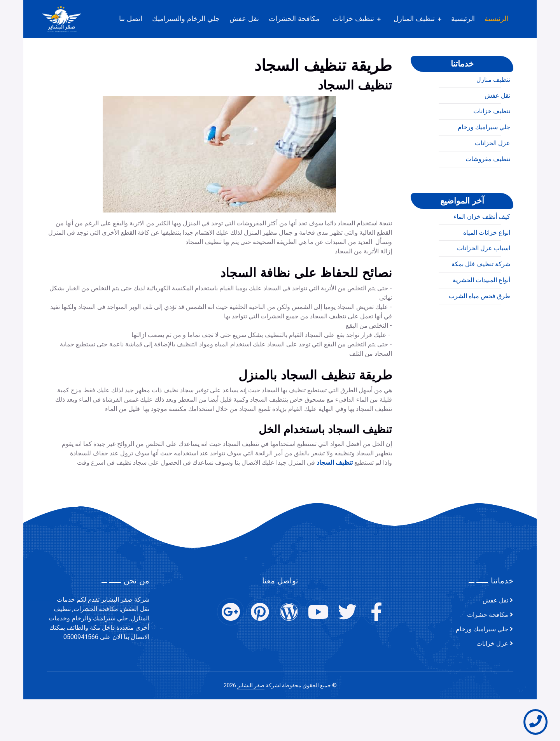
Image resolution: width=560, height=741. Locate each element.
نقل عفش (244, 19)
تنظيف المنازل (414, 19)
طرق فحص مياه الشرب (479, 331)
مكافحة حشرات (488, 615)
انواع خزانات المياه (487, 267)
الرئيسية (496, 19)
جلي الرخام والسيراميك (186, 19)
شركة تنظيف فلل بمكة (481, 299)
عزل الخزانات (493, 178)
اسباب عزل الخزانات (484, 283)
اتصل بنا (131, 19)
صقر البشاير (251, 686)
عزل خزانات (492, 644)
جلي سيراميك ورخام (484, 162)
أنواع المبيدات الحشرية (481, 315)
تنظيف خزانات (353, 19)
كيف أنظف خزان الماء (482, 251)
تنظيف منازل (493, 114)
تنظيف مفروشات (488, 194)
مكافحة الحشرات (294, 19)
